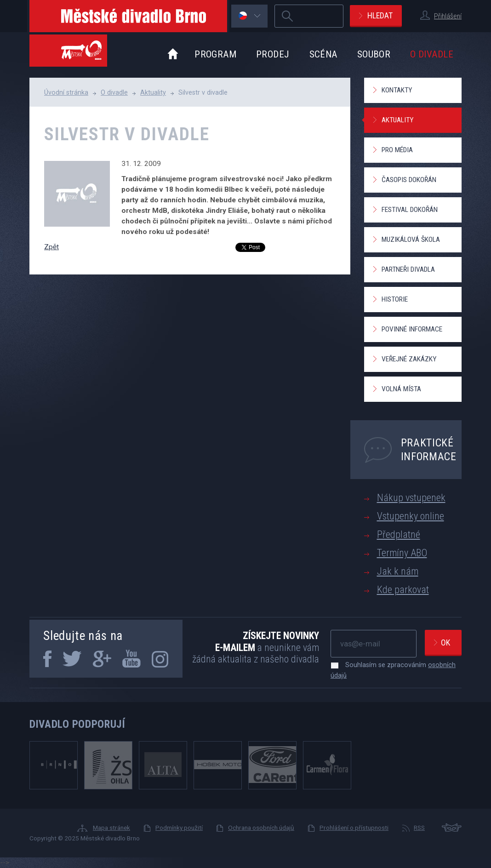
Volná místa (401, 389)
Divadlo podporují (77, 724)
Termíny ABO (402, 553)
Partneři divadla (408, 269)
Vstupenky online (411, 516)
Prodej (273, 54)
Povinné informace (412, 329)
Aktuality (153, 92)
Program (215, 54)
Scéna (323, 54)
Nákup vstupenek (411, 498)
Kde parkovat (403, 590)
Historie (395, 299)
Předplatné (399, 534)
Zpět (51, 247)
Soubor (374, 54)
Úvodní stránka (66, 92)
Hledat (380, 15)
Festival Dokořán (410, 210)
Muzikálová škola (411, 240)
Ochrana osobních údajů (261, 828)
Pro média (397, 150)
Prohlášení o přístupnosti (354, 828)
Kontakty (397, 90)
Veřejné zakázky (409, 359)
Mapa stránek (111, 828)
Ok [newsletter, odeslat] (445, 642)
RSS (419, 828)
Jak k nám (398, 571)
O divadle (432, 54)
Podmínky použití (179, 828)
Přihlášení (448, 16)
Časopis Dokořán (409, 180)
